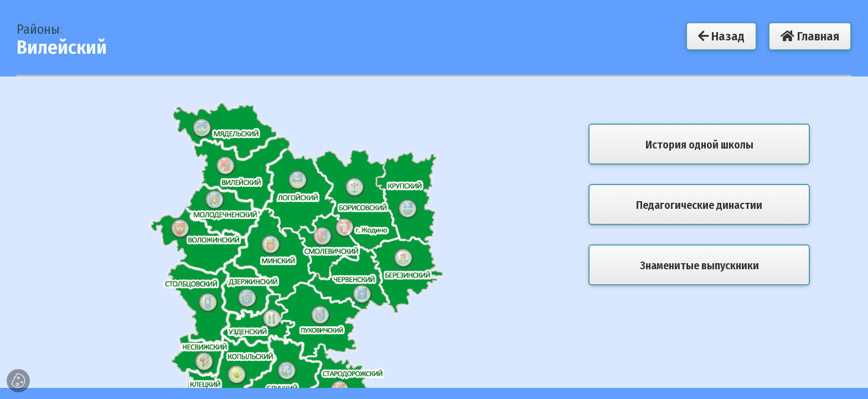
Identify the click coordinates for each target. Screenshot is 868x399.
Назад (721, 36)
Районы (38, 29)
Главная (810, 36)
